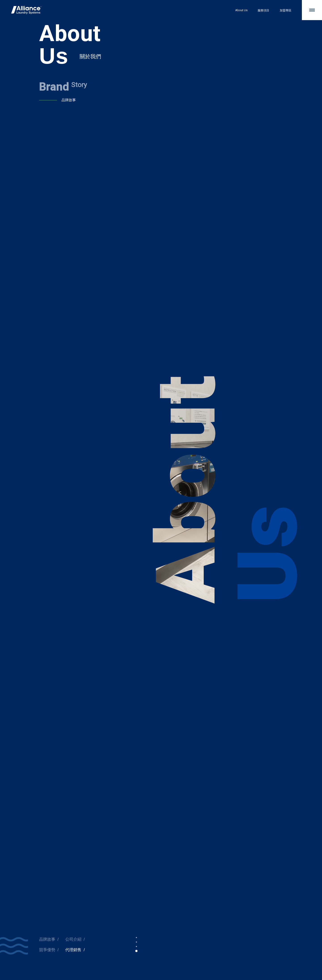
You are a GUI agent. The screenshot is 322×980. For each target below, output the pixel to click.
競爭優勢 (47, 950)
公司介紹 (73, 939)
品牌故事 (47, 939)
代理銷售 (73, 950)
